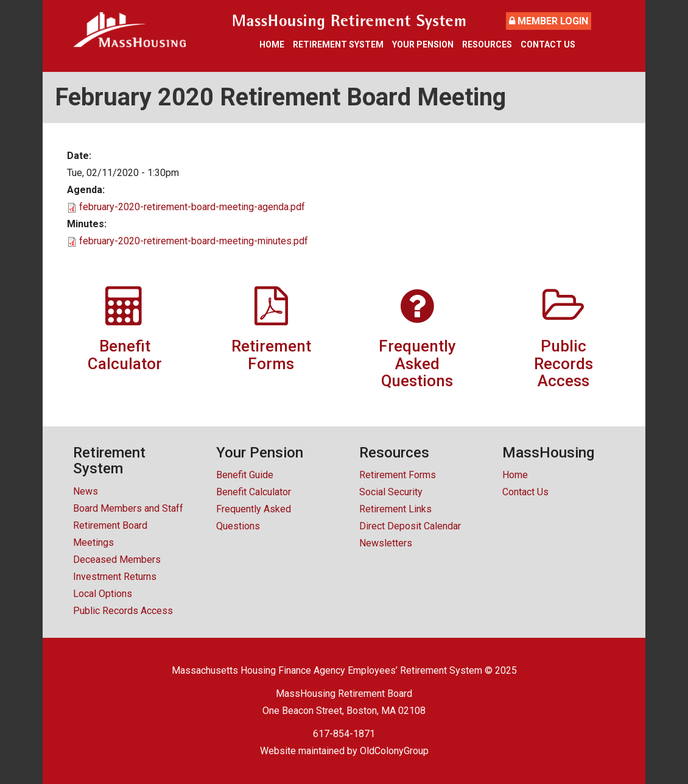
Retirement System (338, 44)
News (86, 491)
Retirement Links (395, 509)
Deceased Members (117, 560)
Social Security (391, 492)
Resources (487, 44)
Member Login (549, 21)
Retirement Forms (398, 475)
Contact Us (548, 44)
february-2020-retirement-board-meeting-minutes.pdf (194, 241)
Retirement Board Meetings (110, 534)
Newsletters (386, 543)
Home (272, 44)
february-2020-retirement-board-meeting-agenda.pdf (192, 207)
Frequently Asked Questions (254, 517)
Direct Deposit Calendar (410, 526)
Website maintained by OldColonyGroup (344, 751)
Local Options (103, 594)
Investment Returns (115, 577)
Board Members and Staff (128, 508)
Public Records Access (123, 611)
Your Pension (423, 44)
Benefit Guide (245, 475)
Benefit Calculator (254, 492)
